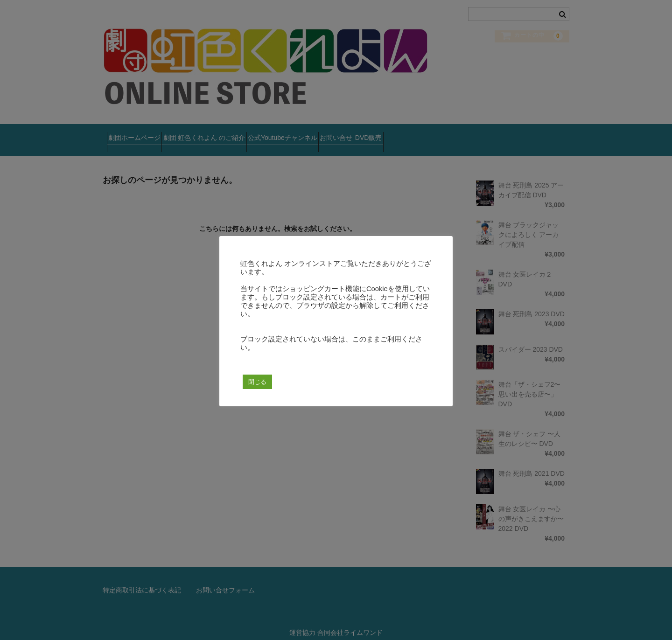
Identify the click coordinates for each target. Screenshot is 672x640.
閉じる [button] (257, 382)
